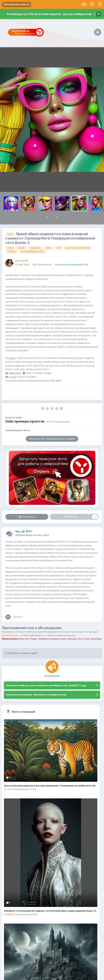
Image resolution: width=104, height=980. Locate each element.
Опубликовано (32, 535)
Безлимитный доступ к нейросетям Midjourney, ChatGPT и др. (46, 685)
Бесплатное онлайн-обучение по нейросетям (36, 695)
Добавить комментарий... (22, 653)
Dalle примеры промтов (25, 421)
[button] (48, 217)
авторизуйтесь (11, 635)
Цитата (18, 617)
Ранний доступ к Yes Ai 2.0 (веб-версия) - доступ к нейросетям (49, 14)
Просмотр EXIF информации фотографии (52, 439)
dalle (58, 381)
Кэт (9, 789)
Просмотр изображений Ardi (71, 265)
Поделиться (27, 517)
